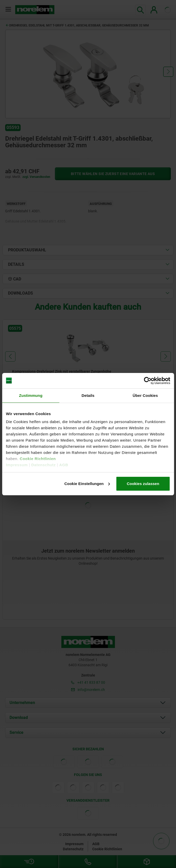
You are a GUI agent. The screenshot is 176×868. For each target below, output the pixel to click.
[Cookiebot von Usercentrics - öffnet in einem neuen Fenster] (148, 381)
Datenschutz (43, 465)
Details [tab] (88, 395)
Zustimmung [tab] (31, 395)
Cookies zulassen (143, 484)
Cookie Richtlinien (37, 459)
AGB (64, 465)
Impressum (17, 465)
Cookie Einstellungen (87, 484)
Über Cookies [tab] (145, 395)
